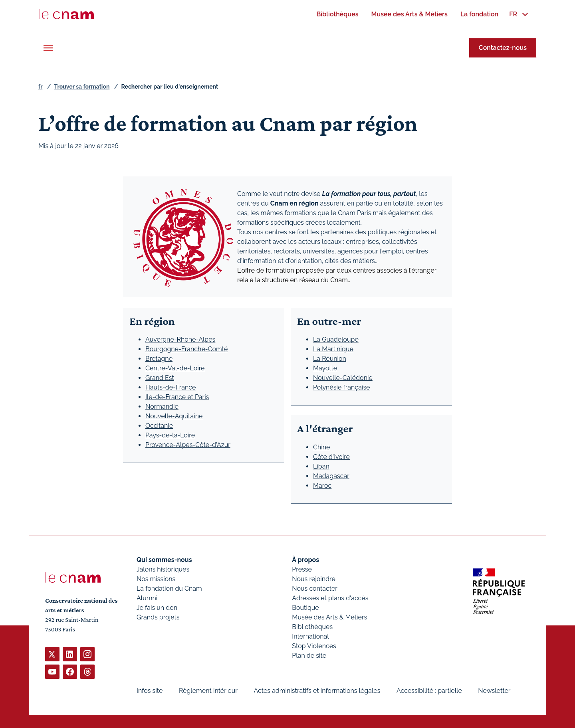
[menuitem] (337, 14)
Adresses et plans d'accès (330, 598)
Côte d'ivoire (331, 457)
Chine (322, 447)
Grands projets (158, 617)
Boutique (305, 608)
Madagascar (331, 476)
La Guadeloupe (336, 339)
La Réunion (330, 359)
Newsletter (494, 691)
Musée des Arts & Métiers (329, 617)
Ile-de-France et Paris (177, 397)
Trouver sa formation (82, 87)
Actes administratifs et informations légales (317, 691)
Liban (321, 466)
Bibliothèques (312, 627)
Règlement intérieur (208, 691)
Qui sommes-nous (164, 560)
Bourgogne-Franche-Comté (186, 349)
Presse (302, 569)
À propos (305, 560)
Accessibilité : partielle (429, 691)
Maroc (322, 486)
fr (40, 87)
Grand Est (160, 378)
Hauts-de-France (171, 387)
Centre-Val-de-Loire (175, 368)
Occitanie (159, 426)
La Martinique (333, 349)
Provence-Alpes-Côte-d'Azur (188, 445)
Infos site (150, 691)
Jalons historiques (163, 569)
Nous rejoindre (313, 579)
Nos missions (156, 579)
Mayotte (325, 368)
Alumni (147, 598)
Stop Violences (314, 646)
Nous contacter (315, 589)
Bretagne (159, 359)
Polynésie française (342, 387)
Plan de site (309, 656)
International (310, 636)
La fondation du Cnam (169, 589)
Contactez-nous (503, 48)
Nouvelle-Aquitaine (174, 416)
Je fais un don (157, 608)
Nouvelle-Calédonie (343, 378)
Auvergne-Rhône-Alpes (180, 339)
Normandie (162, 407)
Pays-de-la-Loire (170, 435)
